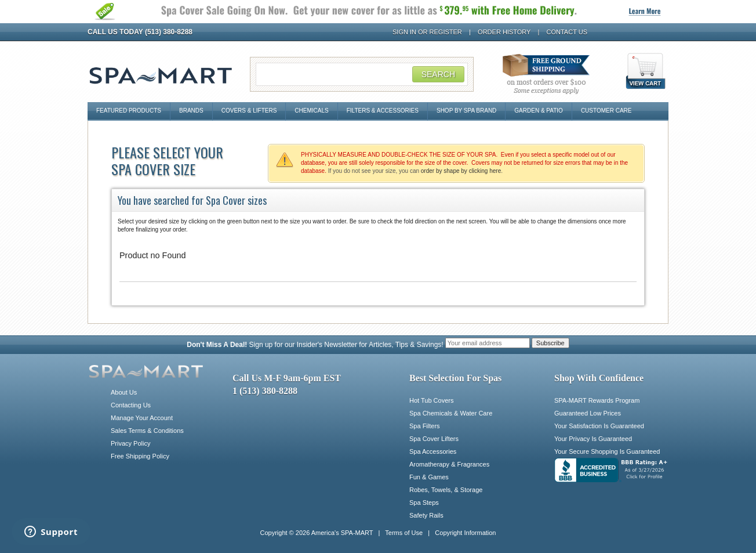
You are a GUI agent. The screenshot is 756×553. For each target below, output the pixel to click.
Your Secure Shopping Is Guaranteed (607, 451)
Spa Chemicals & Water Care (451, 413)
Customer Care (606, 111)
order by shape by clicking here (461, 171)
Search (438, 74)
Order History (504, 32)
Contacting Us (131, 405)
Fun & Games (429, 477)
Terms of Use (404, 533)
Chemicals (311, 111)
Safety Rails (426, 515)
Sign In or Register (427, 32)
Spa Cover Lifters (434, 439)
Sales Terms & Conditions (147, 431)
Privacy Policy (130, 443)
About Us (124, 392)
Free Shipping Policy (140, 456)
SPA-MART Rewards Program (597, 400)
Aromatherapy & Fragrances (449, 464)
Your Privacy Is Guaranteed (593, 439)
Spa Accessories (433, 451)
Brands (191, 111)
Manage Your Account (142, 418)
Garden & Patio (539, 111)
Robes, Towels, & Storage (446, 490)
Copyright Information (465, 533)
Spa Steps (424, 503)
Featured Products (129, 111)
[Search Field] (362, 74)
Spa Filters (425, 426)
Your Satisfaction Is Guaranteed (599, 426)
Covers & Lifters (249, 111)
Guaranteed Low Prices (588, 413)
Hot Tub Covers (431, 400)
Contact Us (567, 32)
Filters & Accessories (383, 111)
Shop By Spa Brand (466, 111)
